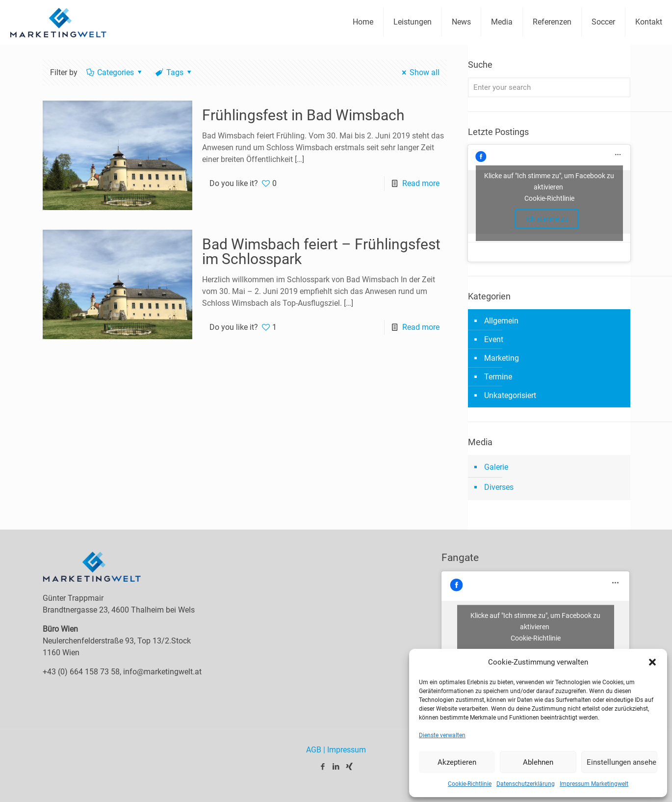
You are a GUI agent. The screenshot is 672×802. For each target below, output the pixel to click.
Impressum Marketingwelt (594, 784)
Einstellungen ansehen (622, 762)
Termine (498, 377)
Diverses (499, 487)
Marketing (502, 358)
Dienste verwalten (442, 735)
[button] (652, 662)
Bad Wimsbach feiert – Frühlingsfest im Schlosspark (321, 252)
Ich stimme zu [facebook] (547, 219)
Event (494, 339)
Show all (419, 72)
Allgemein (501, 321)
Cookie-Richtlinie (470, 784)
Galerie (496, 467)
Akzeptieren (457, 762)
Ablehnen (538, 762)
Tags (174, 72)
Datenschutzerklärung (526, 784)
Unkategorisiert (510, 395)
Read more (421, 183)
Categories (115, 72)
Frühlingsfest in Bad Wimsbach (303, 115)
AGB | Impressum (336, 750)
